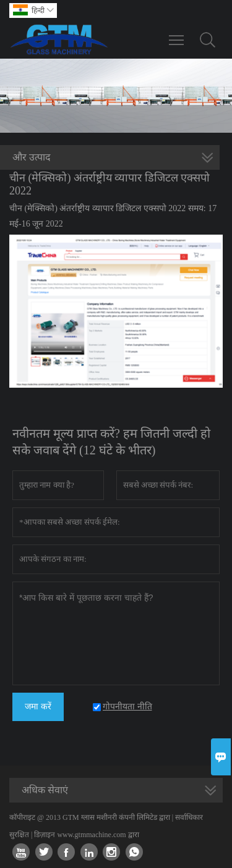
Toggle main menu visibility (177, 34)
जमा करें (38, 707)
